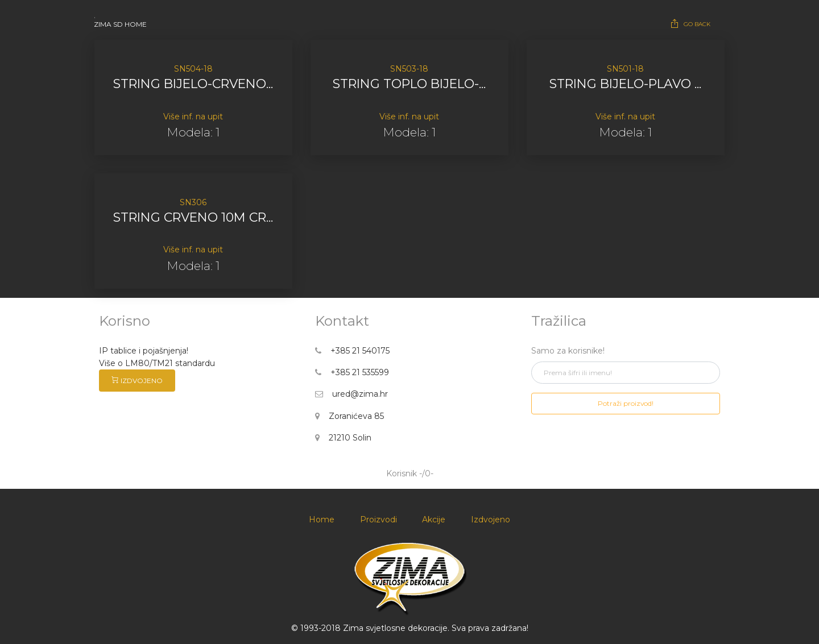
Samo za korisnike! (568, 351)
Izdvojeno (491, 520)
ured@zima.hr (351, 394)
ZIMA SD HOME (120, 24)
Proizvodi (379, 520)
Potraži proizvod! (626, 403)
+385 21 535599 (352, 372)
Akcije (434, 520)
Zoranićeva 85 (349, 416)
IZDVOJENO (137, 381)
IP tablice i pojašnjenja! (144, 351)
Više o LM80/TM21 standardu (158, 363)
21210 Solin (343, 438)
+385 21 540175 (352, 351)
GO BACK (690, 23)
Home (322, 520)
